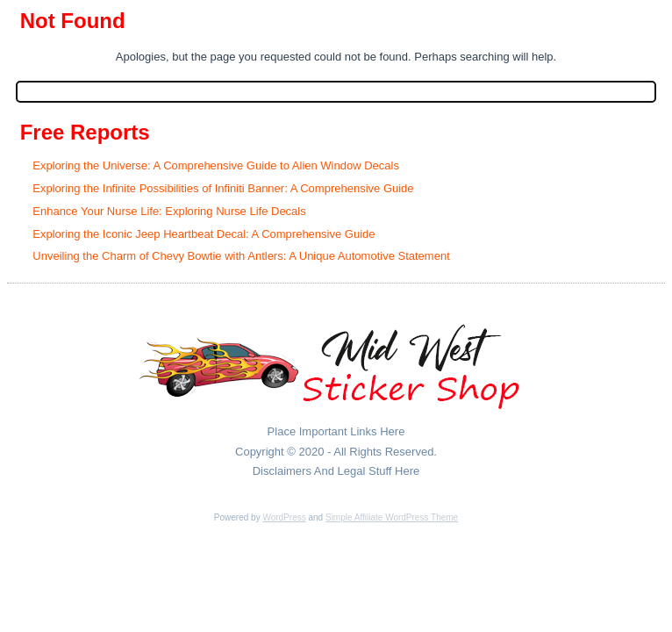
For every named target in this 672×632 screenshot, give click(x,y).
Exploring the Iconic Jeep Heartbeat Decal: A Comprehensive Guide (204, 234)
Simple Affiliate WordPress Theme (392, 517)
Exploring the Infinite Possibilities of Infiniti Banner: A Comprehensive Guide (223, 188)
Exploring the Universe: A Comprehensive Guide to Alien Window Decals (216, 165)
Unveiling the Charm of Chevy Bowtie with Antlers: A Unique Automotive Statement (241, 256)
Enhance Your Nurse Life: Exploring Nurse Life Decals (169, 211)
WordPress (284, 517)
